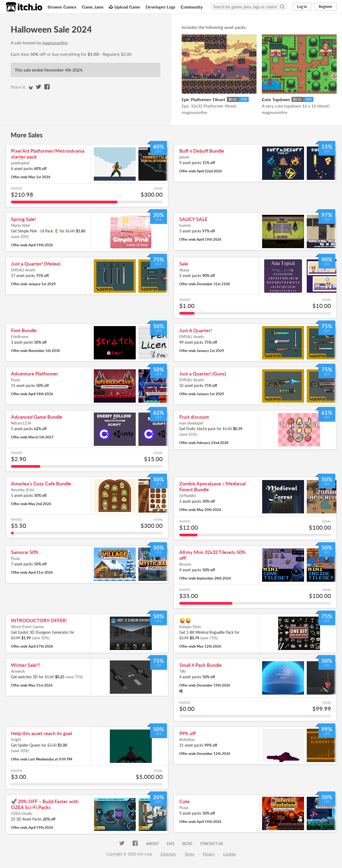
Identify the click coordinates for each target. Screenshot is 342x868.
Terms (189, 854)
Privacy (209, 854)
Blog (187, 844)
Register (325, 7)
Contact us (212, 844)
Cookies (230, 854)
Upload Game (125, 7)
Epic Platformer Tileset (203, 99)
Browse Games (62, 7)
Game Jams (93, 7)
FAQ (170, 844)
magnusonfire (55, 43)
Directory (168, 854)
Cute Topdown (276, 99)
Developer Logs (160, 7)
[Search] (282, 7)
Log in (302, 7)
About (152, 844)
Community (192, 7)
